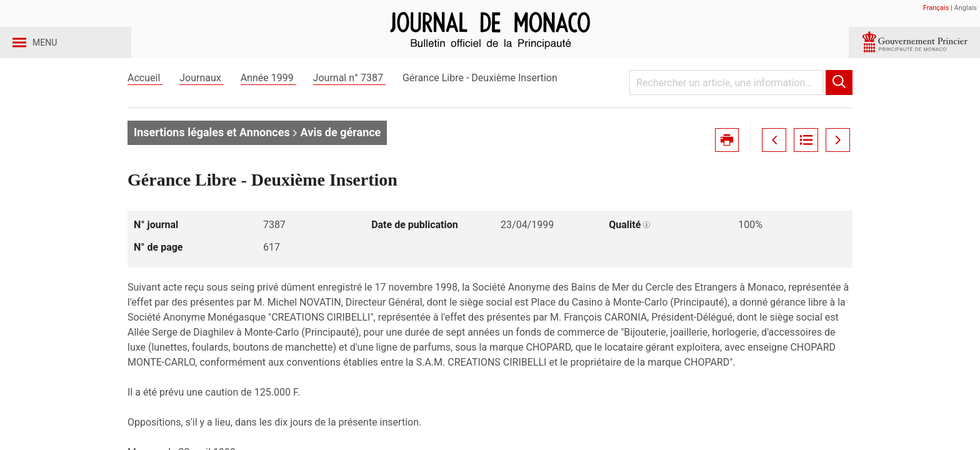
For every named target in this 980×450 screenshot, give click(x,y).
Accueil (145, 99)
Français (936, 8)
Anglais (966, 8)
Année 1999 (268, 99)
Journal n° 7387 (349, 99)
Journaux (201, 99)
